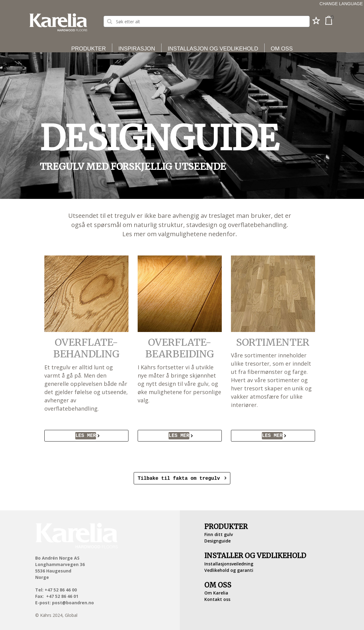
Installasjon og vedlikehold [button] (213, 49)
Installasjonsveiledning (229, 563)
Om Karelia (216, 592)
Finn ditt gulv (219, 534)
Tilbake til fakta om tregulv (180, 478)
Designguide (217, 540)
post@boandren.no (73, 602)
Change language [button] (341, 4)
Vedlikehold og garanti (229, 570)
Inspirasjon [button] (137, 49)
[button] (316, 22)
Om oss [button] (282, 49)
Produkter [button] (89, 49)
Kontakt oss (217, 599)
